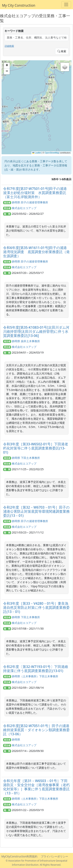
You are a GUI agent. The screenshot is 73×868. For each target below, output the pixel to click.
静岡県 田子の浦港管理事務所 (30, 202)
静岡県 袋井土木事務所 (26, 341)
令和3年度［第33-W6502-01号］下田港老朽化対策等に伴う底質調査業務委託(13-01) (36, 448)
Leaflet (37, 153)
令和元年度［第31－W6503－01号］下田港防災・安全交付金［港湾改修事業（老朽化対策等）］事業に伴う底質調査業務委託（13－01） (36, 787)
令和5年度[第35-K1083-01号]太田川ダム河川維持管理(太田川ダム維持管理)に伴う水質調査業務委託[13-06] (36, 331)
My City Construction (19, 5)
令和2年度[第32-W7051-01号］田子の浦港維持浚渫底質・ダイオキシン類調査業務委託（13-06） (36, 730)
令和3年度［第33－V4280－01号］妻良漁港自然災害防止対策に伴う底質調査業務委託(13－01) (36, 607)
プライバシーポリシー (55, 856)
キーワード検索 (14, 31)
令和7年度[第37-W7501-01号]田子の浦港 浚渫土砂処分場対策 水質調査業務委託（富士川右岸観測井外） (37, 193)
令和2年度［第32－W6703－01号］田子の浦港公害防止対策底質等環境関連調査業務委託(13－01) (36, 511)
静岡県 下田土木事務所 (26, 458)
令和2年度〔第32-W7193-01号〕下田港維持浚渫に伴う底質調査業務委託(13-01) (36, 669)
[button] (7, 66)
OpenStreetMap (52, 153)
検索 (62, 51)
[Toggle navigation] (66, 5)
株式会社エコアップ (24, 208)
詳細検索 (9, 46)
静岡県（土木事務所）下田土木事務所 (35, 676)
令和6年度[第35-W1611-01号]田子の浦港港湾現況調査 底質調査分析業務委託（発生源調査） (36, 252)
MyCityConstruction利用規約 (19, 856)
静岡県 (16, 739)
